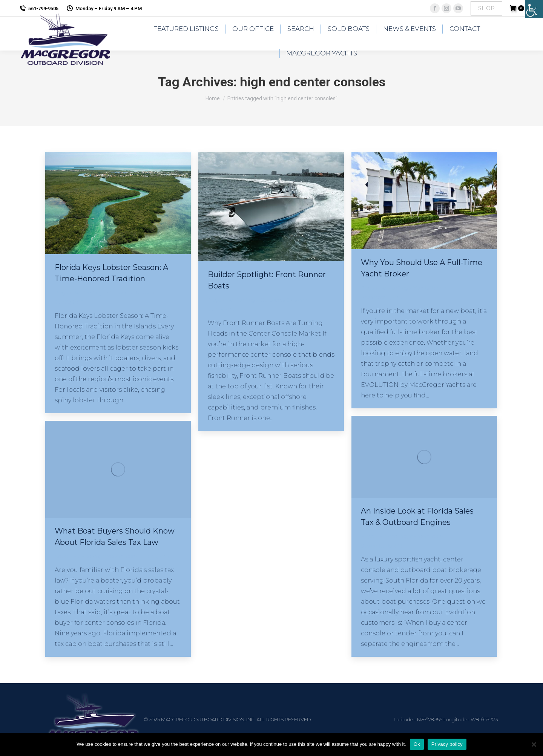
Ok (417, 744)
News (61, 556)
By (112, 293)
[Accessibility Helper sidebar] (534, 9)
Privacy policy (447, 744)
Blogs (61, 293)
